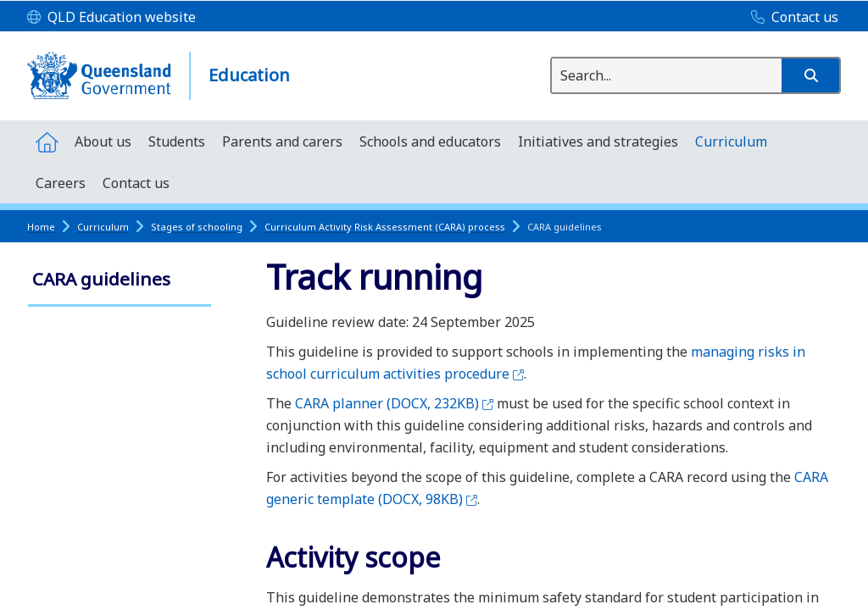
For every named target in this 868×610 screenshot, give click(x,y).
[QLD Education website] (111, 18)
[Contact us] (790, 18)
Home (41, 227)
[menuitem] (47, 141)
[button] (810, 75)
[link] (120, 281)
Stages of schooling (197, 227)
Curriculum (103, 227)
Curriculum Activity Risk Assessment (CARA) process (385, 227)
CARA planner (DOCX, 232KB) (394, 403)
